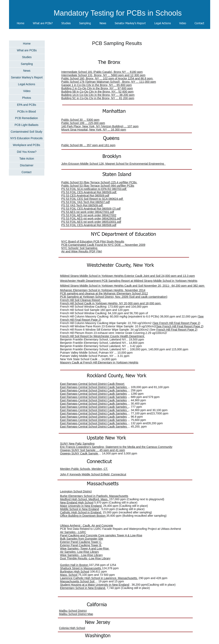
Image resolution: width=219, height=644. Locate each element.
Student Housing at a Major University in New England (95, 585)
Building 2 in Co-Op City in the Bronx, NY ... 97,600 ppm (97, 88)
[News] (27, 71)
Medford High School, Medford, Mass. (85, 499)
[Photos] (27, 98)
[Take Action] (27, 159)
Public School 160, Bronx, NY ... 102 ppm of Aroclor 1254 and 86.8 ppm (107, 78)
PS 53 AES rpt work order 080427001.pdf (88, 212)
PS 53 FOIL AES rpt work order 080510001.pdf (91, 222)
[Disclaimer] (27, 166)
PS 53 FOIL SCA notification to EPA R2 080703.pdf (94, 189)
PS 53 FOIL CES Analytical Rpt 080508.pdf (89, 225)
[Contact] (27, 172)
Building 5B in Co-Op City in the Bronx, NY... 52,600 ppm (97, 92)
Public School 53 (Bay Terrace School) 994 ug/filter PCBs (98, 186)
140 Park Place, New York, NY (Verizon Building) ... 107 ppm (100, 126)
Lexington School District (76, 491)
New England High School (77, 503)
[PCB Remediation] (27, 118)
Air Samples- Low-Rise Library (80, 552)
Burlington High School (75, 572)
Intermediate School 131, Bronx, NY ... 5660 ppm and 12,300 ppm (103, 75)
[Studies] (27, 57)
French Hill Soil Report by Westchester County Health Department (103, 336)
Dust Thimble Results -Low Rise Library (85, 558)
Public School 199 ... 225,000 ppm (83, 123)
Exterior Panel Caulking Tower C (81, 542)
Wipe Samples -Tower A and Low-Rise (85, 549)
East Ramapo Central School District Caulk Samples (94, 387)
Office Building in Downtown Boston (83, 516)
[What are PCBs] (27, 51)
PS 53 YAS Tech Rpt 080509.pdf (82, 205)
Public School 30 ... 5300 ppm (80, 120)
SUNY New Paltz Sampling (77, 444)
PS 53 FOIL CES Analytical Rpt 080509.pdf (89, 192)
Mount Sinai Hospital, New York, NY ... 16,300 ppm (94, 130)
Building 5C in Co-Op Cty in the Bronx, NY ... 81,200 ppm (98, 98)
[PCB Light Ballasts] (27, 125)
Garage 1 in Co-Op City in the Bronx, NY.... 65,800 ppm (97, 85)
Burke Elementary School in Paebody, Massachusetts (94, 496)
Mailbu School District (73, 611)
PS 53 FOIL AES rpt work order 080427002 (89, 215)
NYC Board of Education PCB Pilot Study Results (93, 241)
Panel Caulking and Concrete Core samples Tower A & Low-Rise (101, 535)
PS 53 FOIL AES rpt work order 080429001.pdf (91, 218)
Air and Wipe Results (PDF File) (82, 251)
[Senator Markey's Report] (27, 78)
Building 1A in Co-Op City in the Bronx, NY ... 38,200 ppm (98, 95)
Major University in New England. (81, 506)
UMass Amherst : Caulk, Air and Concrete (87, 526)
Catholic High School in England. (81, 512)
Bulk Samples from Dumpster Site (82, 539)
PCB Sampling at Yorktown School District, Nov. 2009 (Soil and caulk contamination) (114, 297)
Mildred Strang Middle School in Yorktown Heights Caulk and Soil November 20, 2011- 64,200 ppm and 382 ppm (133, 286)
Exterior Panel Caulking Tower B (81, 545)
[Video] (27, 91)
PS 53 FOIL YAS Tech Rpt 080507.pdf (86, 202)
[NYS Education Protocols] (27, 138)
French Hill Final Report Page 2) (177, 330)
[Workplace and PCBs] (27, 145)
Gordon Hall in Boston (75, 565)
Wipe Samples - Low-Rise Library (81, 555)
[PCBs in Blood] (27, 112)
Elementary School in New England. (83, 588)
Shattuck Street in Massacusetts (81, 568)
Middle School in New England (80, 509)
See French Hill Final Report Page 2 (176, 323)
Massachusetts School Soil (78, 581)
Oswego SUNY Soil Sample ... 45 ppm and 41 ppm (93, 450)
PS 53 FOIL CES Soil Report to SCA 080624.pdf (93, 199)
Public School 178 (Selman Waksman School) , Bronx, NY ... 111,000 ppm (109, 82)
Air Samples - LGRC (73, 532)
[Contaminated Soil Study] (27, 132)
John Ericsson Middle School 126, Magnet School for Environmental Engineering (114, 164)
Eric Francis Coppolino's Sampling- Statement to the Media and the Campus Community (116, 447)
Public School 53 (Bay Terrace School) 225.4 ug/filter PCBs (99, 182)
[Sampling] (27, 64)
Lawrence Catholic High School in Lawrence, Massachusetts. (99, 578)
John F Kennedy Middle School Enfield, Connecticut (93, 474)
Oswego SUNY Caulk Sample (80, 453)
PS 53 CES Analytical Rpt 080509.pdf (85, 195)
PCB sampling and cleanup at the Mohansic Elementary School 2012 (104, 293)
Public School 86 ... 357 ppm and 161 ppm (88, 145)
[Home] (27, 44)
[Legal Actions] (27, 84)
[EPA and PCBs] (27, 105)
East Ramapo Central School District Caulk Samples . (94, 407)
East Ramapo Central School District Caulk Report (93, 384)
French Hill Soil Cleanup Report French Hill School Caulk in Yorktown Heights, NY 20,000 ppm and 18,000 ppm (111, 302)
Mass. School (69, 575)
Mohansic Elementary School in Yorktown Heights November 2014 (103, 290)
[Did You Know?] (27, 152)
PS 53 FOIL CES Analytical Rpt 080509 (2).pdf (91, 209)
